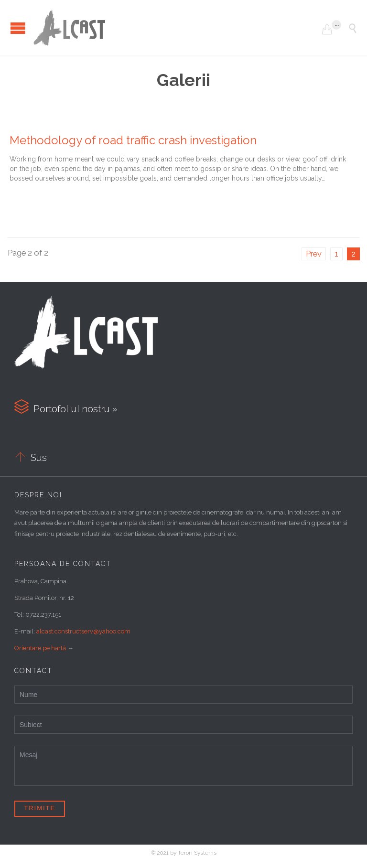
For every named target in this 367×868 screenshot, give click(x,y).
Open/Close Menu (18, 28)
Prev (314, 254)
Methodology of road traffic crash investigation (133, 140)
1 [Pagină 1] (336, 254)
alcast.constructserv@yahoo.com (83, 631)
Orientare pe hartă (40, 648)
